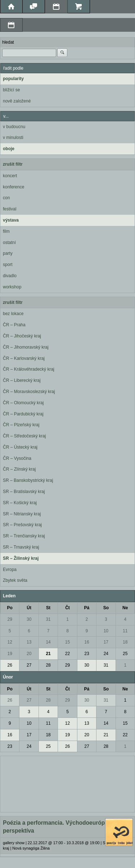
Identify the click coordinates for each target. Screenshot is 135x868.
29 (10, 619)
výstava (11, 220)
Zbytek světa (15, 580)
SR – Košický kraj (20, 503)
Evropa (10, 570)
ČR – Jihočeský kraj (22, 336)
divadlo (10, 276)
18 (125, 642)
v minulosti (13, 138)
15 (67, 642)
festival (10, 209)
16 (87, 642)
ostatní (9, 243)
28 (48, 665)
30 (29, 619)
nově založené (17, 101)
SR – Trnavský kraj (21, 547)
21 (48, 654)
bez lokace (13, 314)
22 (67, 654)
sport (8, 265)
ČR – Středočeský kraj (24, 436)
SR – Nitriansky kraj (22, 514)
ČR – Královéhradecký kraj (29, 369)
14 (48, 642)
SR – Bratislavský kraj (24, 492)
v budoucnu (14, 127)
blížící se (11, 90)
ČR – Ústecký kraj (20, 447)
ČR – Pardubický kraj (23, 414)
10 (106, 631)
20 (29, 654)
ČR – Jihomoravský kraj (26, 347)
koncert (10, 176)
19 (10, 654)
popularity (13, 79)
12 (10, 642)
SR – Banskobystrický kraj (28, 480)
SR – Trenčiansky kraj (24, 536)
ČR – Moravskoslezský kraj (29, 392)
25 (125, 654)
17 (106, 642)
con (6, 198)
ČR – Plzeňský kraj (21, 425)
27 (29, 665)
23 (87, 654)
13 (29, 642)
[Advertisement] (67, 783)
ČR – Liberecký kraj (22, 380)
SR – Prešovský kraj (22, 525)
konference (13, 187)
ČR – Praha (14, 325)
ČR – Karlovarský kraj (24, 358)
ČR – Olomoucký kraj (23, 403)
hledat (8, 42)
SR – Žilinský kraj (21, 558)
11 (125, 631)
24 (106, 654)
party (8, 253)
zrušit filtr (13, 164)
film (6, 231)
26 (10, 665)
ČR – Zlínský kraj (19, 469)
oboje (9, 149)
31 (48, 619)
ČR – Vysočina (17, 458)
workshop (12, 287)
